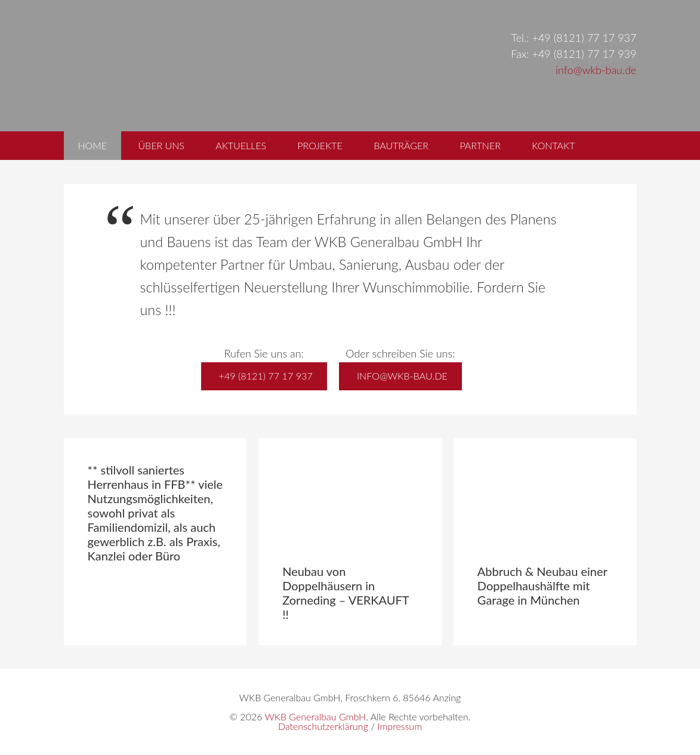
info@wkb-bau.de (596, 70)
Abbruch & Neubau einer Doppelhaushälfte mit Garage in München (542, 585)
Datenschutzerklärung (323, 726)
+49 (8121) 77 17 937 (266, 376)
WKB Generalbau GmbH (279, 66)
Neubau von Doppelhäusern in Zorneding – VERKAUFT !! (346, 593)
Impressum (400, 726)
